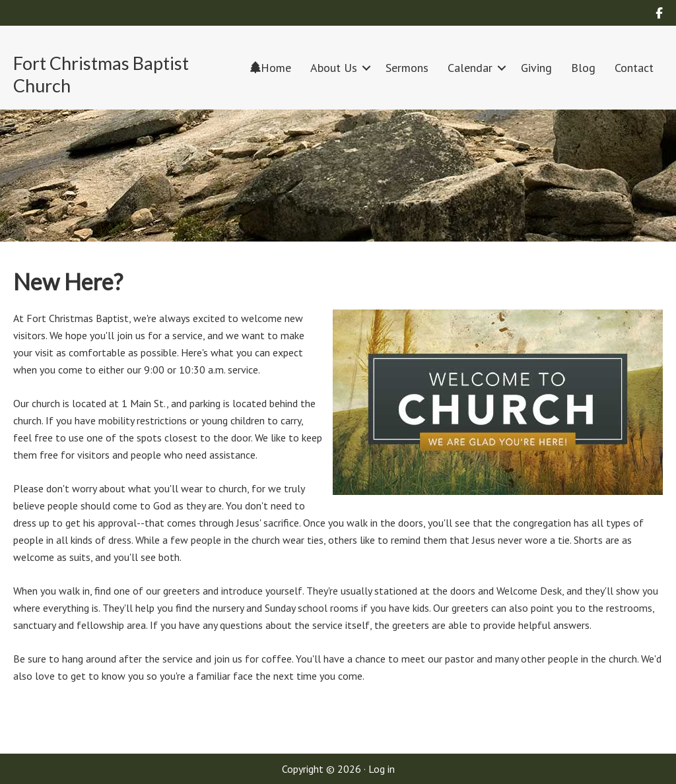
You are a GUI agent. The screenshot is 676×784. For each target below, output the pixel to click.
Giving (536, 68)
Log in (382, 769)
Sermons (407, 68)
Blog (583, 68)
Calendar (470, 68)
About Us (334, 68)
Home (271, 68)
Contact (634, 68)
